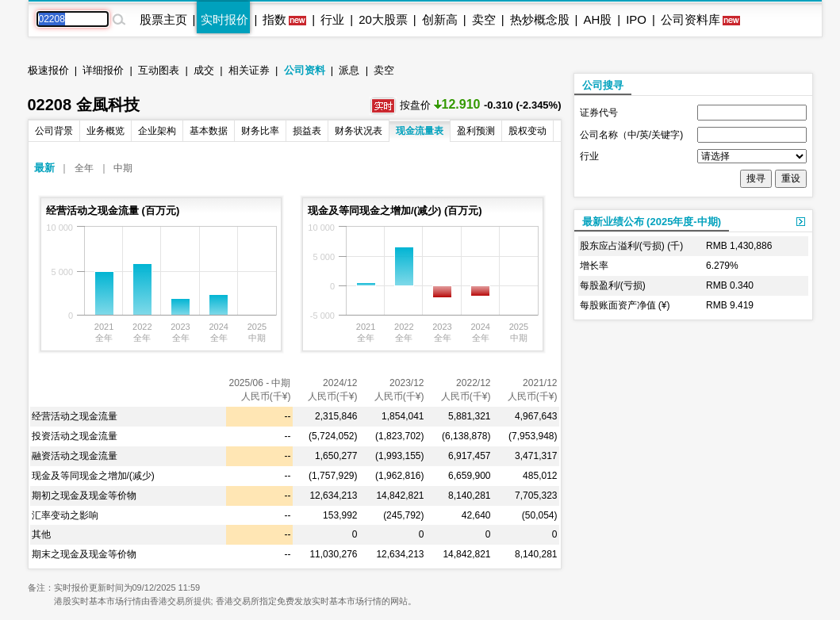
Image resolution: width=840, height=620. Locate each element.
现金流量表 (420, 131)
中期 (123, 168)
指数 (274, 19)
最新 (44, 168)
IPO (636, 19)
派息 (349, 70)
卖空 (484, 19)
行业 (332, 19)
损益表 (307, 131)
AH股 (597, 19)
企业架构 (157, 131)
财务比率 (260, 131)
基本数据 (209, 131)
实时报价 (224, 19)
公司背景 (54, 131)
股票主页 (163, 19)
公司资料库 (690, 19)
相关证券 (249, 70)
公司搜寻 (603, 85)
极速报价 (48, 70)
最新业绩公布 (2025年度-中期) (652, 222)
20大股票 (383, 19)
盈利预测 (476, 131)
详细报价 (103, 70)
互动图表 (159, 70)
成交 (204, 70)
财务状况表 (359, 131)
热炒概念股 (540, 19)
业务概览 (105, 131)
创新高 (440, 19)
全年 (84, 168)
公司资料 (305, 70)
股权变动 (527, 131)
